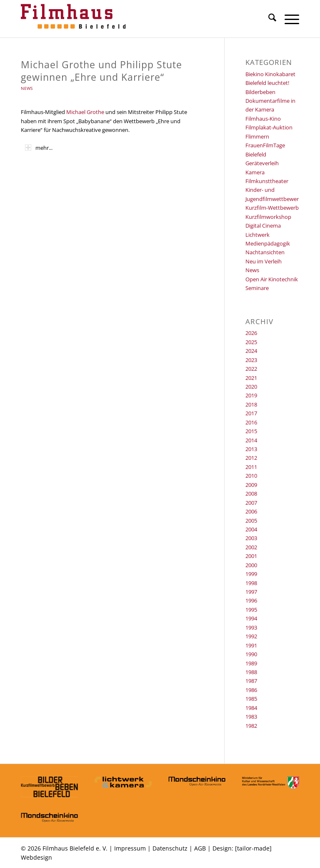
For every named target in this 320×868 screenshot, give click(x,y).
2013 (251, 449)
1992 (251, 636)
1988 (251, 672)
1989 (251, 663)
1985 (251, 699)
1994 (251, 618)
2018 (251, 404)
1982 (251, 726)
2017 (251, 413)
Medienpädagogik (268, 243)
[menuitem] (268, 19)
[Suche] (268, 19)
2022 (251, 369)
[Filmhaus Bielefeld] (75, 19)
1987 (251, 681)
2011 (251, 467)
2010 (251, 476)
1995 (251, 610)
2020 (251, 387)
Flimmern (257, 136)
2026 (251, 333)
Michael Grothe (85, 112)
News (27, 88)
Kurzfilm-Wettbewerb (272, 208)
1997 (251, 592)
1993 (251, 627)
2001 (251, 556)
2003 (251, 538)
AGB (200, 848)
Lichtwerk (257, 235)
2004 (251, 529)
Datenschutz (170, 848)
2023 (251, 360)
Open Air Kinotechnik (272, 279)
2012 (251, 458)
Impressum (130, 848)
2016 (251, 422)
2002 (251, 547)
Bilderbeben (260, 92)
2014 (251, 440)
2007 (251, 503)
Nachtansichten (265, 252)
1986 (251, 690)
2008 (251, 494)
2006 (251, 511)
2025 (251, 342)
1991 (251, 645)
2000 (251, 565)
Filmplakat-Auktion (269, 127)
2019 (251, 395)
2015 (251, 431)
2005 (251, 521)
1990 (251, 654)
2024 (251, 351)
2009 (251, 485)
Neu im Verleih (264, 261)
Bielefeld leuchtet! (267, 83)
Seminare (257, 288)
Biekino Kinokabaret (270, 74)
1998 (251, 583)
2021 (251, 378)
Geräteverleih (262, 163)
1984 (251, 708)
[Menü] (288, 19)
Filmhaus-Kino (263, 119)
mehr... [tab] (39, 148)
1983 (251, 717)
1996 (251, 600)
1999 (251, 574)
